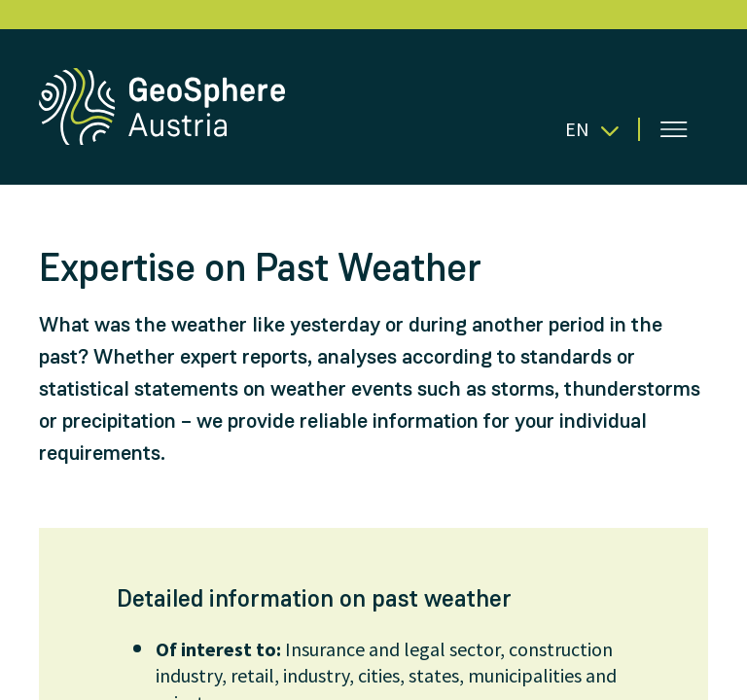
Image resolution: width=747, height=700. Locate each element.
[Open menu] (674, 129)
